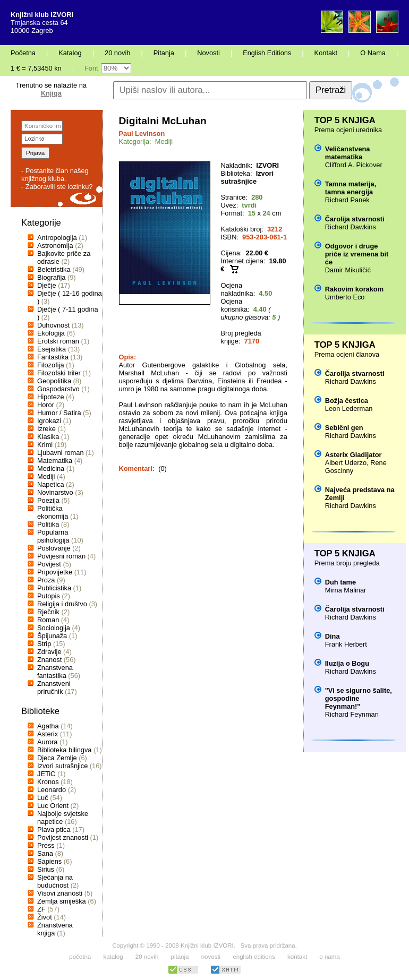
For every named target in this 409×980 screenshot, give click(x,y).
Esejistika (52, 349)
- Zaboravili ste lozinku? (57, 187)
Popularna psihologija (53, 536)
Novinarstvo (55, 492)
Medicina (51, 468)
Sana (45, 853)
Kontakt (326, 53)
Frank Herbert (346, 644)
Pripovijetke (55, 572)
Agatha (48, 726)
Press (46, 845)
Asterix (48, 734)
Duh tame (340, 582)
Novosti (208, 53)
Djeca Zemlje (57, 758)
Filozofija (51, 365)
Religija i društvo (62, 604)
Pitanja (164, 53)
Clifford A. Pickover (354, 165)
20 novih (117, 53)
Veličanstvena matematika (348, 153)
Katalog (70, 53)
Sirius (46, 869)
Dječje (47, 285)
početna (80, 957)
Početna (23, 53)
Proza (46, 580)
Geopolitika (54, 381)
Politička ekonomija (53, 512)
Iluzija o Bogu (347, 663)
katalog (113, 957)
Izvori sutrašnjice (62, 766)
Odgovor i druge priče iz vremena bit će (357, 254)
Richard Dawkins (351, 227)
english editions (254, 957)
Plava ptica (54, 829)
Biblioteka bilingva (64, 750)
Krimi (45, 445)
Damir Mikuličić (348, 270)
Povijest (49, 564)
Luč (43, 798)
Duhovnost (53, 325)
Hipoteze (51, 397)
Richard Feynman (352, 714)
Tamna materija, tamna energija (351, 188)
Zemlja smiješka (62, 901)
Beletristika (54, 269)
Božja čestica (347, 401)
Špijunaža (52, 636)
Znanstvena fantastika (55, 672)
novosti (211, 957)
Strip (44, 644)
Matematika (55, 461)
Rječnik (48, 612)
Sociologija (54, 628)
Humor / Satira (59, 413)
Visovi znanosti (60, 893)
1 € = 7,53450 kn (36, 68)
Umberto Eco (345, 297)
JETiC (46, 774)
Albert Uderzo (346, 463)
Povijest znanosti (63, 837)
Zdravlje (49, 652)
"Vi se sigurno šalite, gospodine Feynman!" (359, 698)
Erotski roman (58, 341)
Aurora (47, 742)
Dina (333, 636)
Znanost (49, 660)
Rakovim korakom (354, 289)
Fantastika (53, 357)
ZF (41, 909)
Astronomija (55, 246)
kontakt (297, 957)
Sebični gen (344, 428)
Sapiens (49, 861)
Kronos (48, 782)
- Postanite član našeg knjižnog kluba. (55, 175)
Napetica (51, 484)
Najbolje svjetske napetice (63, 818)
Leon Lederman (349, 409)
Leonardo (52, 790)
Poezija (48, 500)
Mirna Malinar (346, 590)
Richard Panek (347, 200)
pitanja (180, 957)
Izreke (46, 429)
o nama (329, 957)
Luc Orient (53, 806)
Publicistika (54, 588)
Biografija (51, 277)
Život (45, 917)
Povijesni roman (61, 556)
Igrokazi (49, 421)
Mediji (46, 476)
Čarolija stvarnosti (355, 219)
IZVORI (267, 165)
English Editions (267, 53)
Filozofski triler (59, 373)
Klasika (48, 437)
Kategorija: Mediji (146, 141)
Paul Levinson (142, 134)
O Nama (373, 53)
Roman (48, 620)
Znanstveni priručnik (54, 687)
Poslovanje (54, 548)
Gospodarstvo (58, 389)
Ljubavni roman (61, 453)
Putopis (49, 596)
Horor (46, 405)
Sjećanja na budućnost (55, 881)
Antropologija (57, 238)
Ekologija (51, 333)
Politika (48, 524)
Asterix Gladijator (353, 455)
